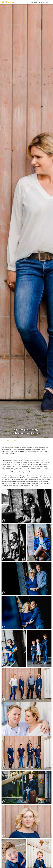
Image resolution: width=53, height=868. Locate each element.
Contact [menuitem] (41, 2)
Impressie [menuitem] (34, 2)
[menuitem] (48, 2)
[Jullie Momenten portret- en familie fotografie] (8, 2)
